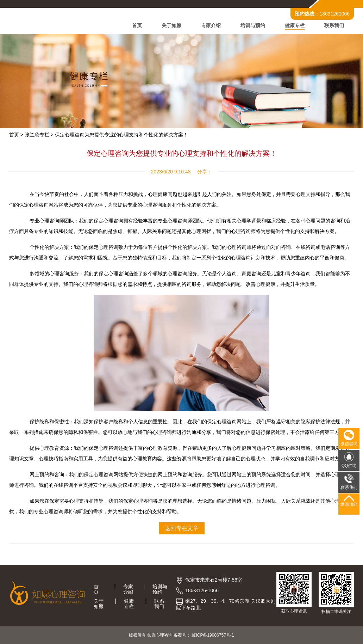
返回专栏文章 (182, 528)
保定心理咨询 (138, 501)
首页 (137, 25)
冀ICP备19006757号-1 (213, 635)
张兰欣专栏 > (39, 135)
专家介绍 (211, 25)
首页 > (16, 135)
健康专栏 (295, 25)
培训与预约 (253, 25)
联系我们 (334, 25)
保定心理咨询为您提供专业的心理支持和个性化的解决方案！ (121, 135)
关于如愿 (171, 25)
